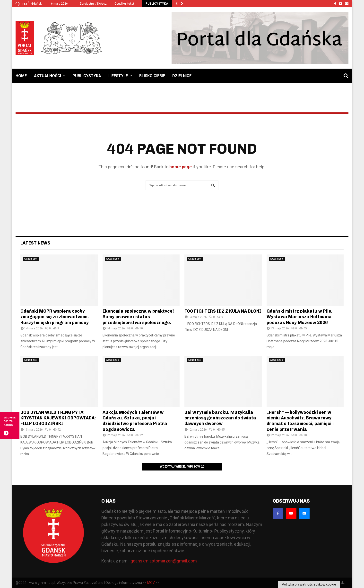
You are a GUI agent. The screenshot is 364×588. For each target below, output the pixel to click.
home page (181, 167)
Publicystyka (87, 76)
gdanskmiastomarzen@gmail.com (164, 561)
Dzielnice (182, 76)
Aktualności (48, 76)
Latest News (35, 243)
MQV (151, 583)
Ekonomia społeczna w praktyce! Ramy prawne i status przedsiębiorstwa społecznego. (138, 317)
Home (21, 76)
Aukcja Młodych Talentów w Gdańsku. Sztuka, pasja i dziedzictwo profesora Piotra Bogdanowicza (135, 421)
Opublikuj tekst (124, 4)
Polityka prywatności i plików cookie (309, 584)
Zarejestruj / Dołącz (91, 4)
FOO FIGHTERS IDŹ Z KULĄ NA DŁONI (223, 311)
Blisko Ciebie (152, 76)
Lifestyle (118, 76)
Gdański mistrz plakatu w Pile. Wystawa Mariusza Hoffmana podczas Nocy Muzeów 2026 (299, 317)
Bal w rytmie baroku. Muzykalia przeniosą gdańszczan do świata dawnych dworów (220, 418)
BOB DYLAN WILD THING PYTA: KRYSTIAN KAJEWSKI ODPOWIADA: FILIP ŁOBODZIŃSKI (58, 418)
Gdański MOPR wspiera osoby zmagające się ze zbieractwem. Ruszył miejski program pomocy (55, 317)
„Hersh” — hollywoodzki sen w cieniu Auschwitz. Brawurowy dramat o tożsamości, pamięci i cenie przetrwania (300, 421)
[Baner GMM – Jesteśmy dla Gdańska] (260, 38)
